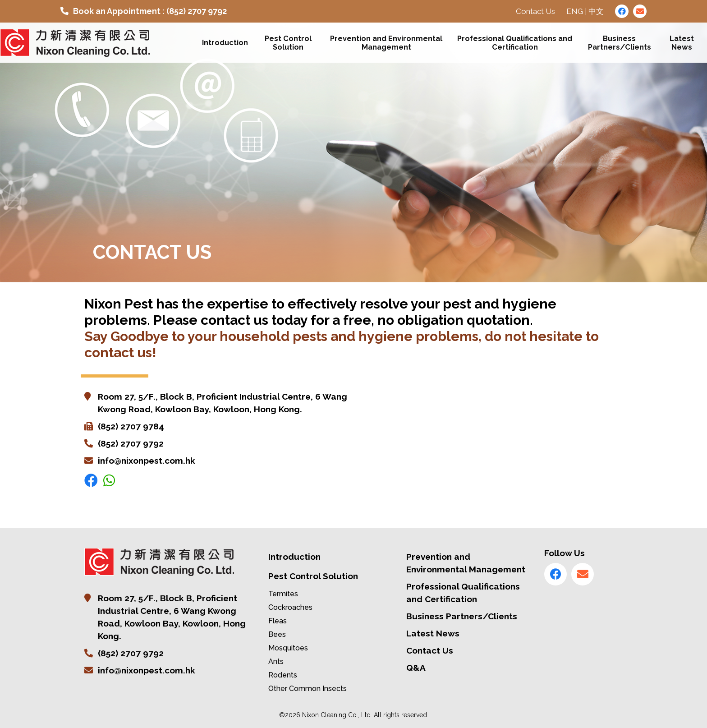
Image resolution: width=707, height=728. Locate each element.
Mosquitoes (288, 648)
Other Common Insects (308, 689)
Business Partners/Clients (619, 43)
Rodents (283, 675)
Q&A (416, 668)
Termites (283, 594)
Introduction (225, 43)
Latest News (682, 43)
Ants (276, 661)
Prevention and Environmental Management (387, 43)
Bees (277, 634)
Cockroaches (290, 607)
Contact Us (535, 11)
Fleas (278, 621)
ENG (575, 11)
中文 (596, 11)
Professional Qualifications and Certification (515, 43)
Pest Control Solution (288, 43)
